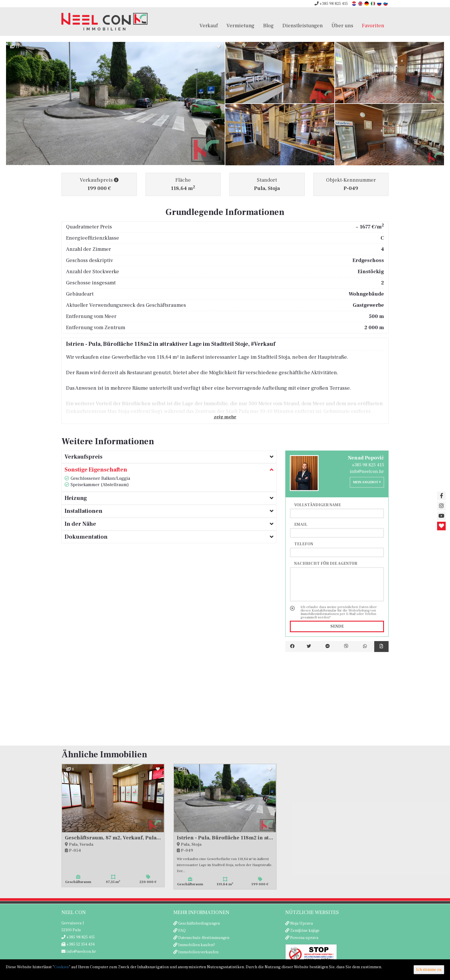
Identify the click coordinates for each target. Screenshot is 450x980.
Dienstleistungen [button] (303, 26)
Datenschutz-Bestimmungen (204, 938)
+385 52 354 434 (78, 944)
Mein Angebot (367, 482)
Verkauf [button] (209, 26)
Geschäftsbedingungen (199, 923)
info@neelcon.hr (367, 471)
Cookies (61, 967)
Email (301, 524)
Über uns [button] (342, 26)
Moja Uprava (301, 923)
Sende (337, 626)
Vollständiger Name (318, 505)
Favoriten (373, 26)
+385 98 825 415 (331, 4)
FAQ (182, 931)
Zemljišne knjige (305, 931)
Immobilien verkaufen (198, 952)
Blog (268, 26)
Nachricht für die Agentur (326, 563)
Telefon (304, 544)
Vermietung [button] (240, 26)
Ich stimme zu (429, 970)
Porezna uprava (304, 938)
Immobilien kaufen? (197, 945)
